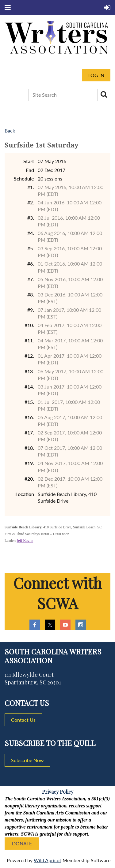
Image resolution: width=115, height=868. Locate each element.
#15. (29, 402)
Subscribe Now (27, 760)
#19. (29, 463)
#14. (29, 387)
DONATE (22, 843)
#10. (29, 325)
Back (10, 130)
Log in (96, 75)
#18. (29, 448)
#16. (29, 417)
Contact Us (23, 720)
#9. (31, 310)
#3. (31, 218)
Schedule (24, 179)
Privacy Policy (58, 792)
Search (104, 94)
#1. (31, 187)
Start (29, 161)
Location (25, 494)
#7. (31, 279)
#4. (31, 233)
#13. (29, 371)
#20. (29, 479)
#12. (29, 356)
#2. (31, 202)
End (30, 170)
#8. (31, 294)
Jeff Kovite (25, 541)
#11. (29, 340)
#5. (31, 248)
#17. (29, 432)
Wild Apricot (48, 860)
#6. (31, 264)
